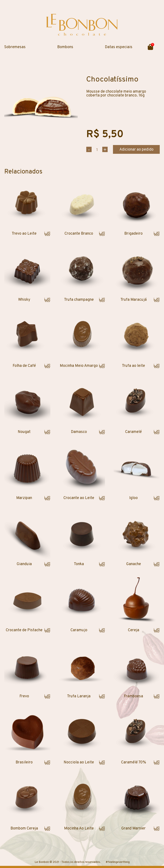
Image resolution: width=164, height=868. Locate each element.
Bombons (65, 47)
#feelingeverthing (118, 862)
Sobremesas (15, 47)
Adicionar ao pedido (136, 150)
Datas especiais (119, 47)
